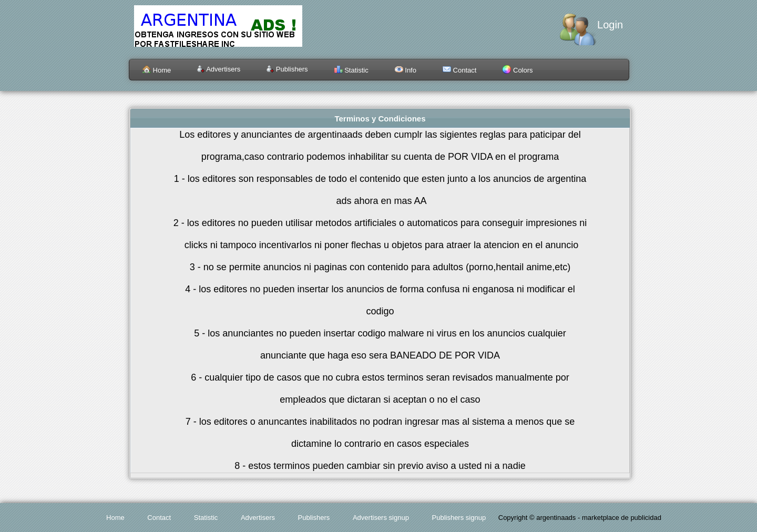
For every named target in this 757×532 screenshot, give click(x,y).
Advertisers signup (381, 518)
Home (157, 70)
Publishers (287, 69)
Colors (518, 70)
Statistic (351, 70)
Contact (459, 70)
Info (406, 70)
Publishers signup (459, 518)
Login (610, 25)
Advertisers (219, 69)
